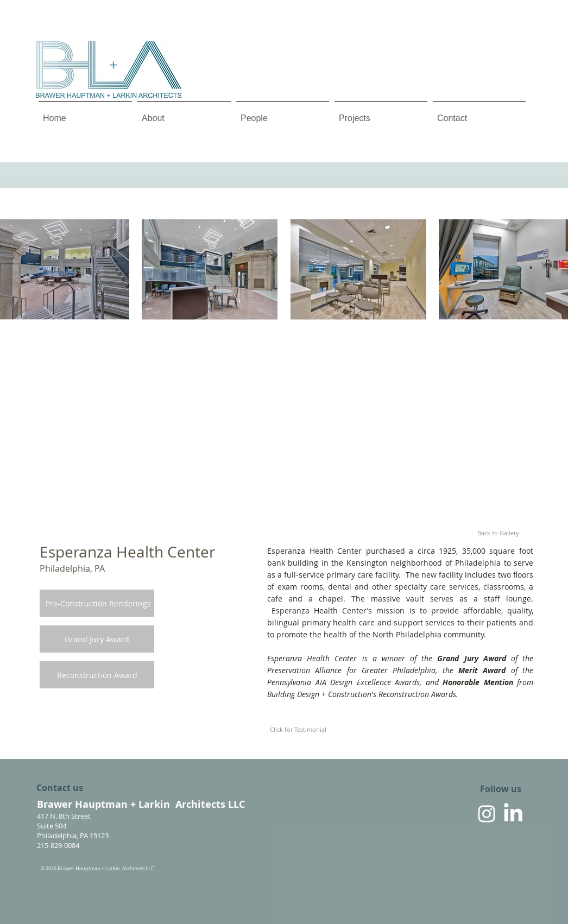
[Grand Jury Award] (97, 640)
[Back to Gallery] (498, 533)
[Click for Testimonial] (298, 729)
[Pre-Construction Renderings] (98, 604)
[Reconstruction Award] (97, 675)
